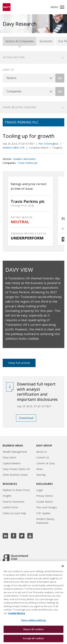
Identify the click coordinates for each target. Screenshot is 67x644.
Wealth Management (15, 452)
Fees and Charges (47, 507)
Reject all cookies (33, 629)
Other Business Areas (15, 475)
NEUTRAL (20, 222)
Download (26, 418)
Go (60, 78)
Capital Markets (12, 463)
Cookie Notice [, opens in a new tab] (17, 613)
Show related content (20, 107)
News (40, 469)
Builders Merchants (25, 159)
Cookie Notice (44, 502)
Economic (46, 41)
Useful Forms (10, 507)
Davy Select (9, 457)
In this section (14, 57)
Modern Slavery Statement (45, 521)
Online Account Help (14, 513)
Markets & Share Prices (16, 490)
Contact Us (43, 457)
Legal (39, 490)
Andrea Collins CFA (14, 148)
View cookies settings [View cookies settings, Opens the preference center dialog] (33, 620)
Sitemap (41, 475)
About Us (42, 452)
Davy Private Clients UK (16, 469)
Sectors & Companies (20, 41)
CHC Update (43, 513)
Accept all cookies (33, 638)
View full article (19, 363)
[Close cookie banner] (63, 566)
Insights (7, 496)
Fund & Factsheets (14, 502)
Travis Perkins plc (28, 163)
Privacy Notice (45, 496)
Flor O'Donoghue (49, 144)
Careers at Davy (46, 463)
